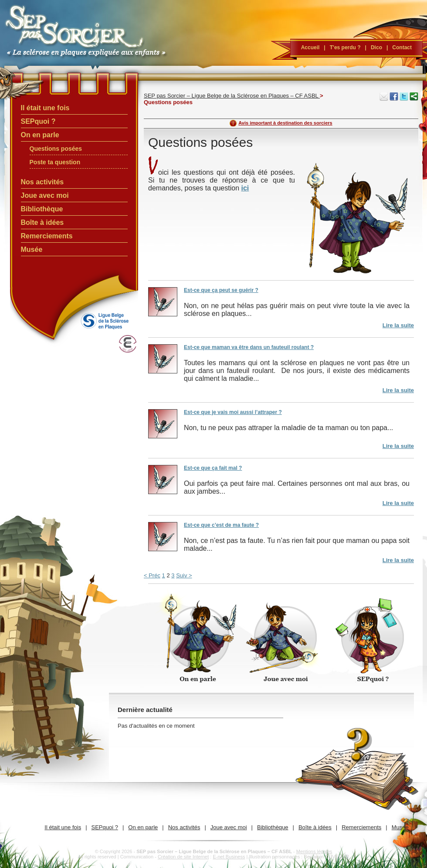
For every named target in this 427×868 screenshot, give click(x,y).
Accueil (310, 47)
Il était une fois (45, 108)
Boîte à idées (42, 222)
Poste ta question (55, 162)
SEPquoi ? (38, 121)
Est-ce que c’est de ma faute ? (221, 525)
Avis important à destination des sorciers (285, 123)
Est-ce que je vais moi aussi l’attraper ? (233, 412)
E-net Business (229, 857)
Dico (376, 47)
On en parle (40, 135)
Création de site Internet (183, 857)
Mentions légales (314, 851)
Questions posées (56, 149)
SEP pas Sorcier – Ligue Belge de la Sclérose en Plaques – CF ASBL (232, 96)
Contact (402, 47)
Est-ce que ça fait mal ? (213, 468)
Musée (32, 249)
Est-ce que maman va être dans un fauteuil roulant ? (249, 347)
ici (245, 188)
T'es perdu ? (345, 47)
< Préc (152, 575)
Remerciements (47, 236)
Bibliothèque (42, 209)
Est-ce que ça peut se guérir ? (221, 290)
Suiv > (184, 575)
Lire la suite (398, 325)
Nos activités (42, 182)
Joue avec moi (45, 195)
